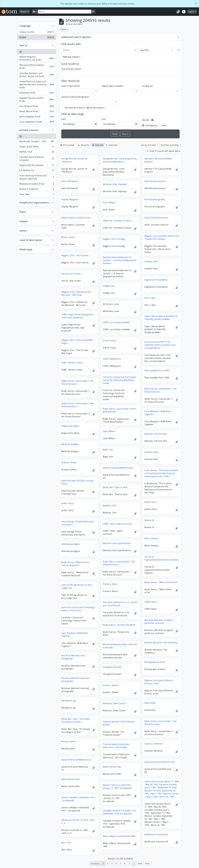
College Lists (109, 286)
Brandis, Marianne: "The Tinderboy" (161, 643)
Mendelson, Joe (69, 701)
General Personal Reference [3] (159, 762)
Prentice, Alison (110, 584)
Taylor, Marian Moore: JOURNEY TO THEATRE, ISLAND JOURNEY (161, 318)
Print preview (67, 145)
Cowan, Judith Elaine (37, 147)
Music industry (151, 538)
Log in (192, 12)
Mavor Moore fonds (37, 112)
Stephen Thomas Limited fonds (37, 99)
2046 (140, 864)
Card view (98, 145)
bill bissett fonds (37, 93)
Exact (164, 125)
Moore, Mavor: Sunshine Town (76, 218)
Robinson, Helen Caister (114, 703)
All (21, 52)
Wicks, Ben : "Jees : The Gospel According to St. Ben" (76, 720)
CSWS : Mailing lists (112, 359)
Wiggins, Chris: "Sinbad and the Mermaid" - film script (76, 293)
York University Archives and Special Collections (37, 177)
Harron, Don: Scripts (71, 274)
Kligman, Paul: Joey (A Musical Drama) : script (158, 682)
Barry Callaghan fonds (37, 117)
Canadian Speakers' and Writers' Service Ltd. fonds (37, 75)
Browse (24, 12)
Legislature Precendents (156, 280)
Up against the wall (112, 667)
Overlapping (151, 125)
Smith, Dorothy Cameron (156, 218)
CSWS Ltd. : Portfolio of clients (117, 221)
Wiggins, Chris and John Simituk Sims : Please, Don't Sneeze (162, 237)
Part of (23, 45)
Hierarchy (83, 145)
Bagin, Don (108, 450)
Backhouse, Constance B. (156, 834)
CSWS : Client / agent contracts (117, 524)
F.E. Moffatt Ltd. (37, 171)
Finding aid (147, 86)
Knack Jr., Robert (111, 685)
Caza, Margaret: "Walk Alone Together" (158, 413)
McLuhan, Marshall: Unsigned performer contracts (159, 622)
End (104, 119)
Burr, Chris (66, 843)
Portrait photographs (155, 199)
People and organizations (34, 203)
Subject (24, 221)
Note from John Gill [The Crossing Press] (77, 482)
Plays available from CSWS (157, 370)
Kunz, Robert (109, 202)
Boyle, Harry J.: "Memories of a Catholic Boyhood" (76, 564)
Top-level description (71, 69)
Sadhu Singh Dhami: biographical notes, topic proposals (77, 316)
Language (25, 26)
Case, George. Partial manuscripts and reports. (78, 523)
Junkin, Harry (151, 502)
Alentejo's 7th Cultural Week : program (158, 160)
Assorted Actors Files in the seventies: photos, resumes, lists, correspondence (160, 345)
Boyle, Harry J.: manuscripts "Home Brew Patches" (119, 410)
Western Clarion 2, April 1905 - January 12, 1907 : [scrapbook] (117, 787)
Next (148, 864)
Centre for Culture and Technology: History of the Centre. (78, 609)
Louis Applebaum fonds (37, 122)
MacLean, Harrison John (156, 434)
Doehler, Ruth (151, 262)
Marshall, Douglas (70, 444)
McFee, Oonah (68, 237)
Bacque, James (68, 741)
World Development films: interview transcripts (120, 646)
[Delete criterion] (179, 50)
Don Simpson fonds (37, 107)
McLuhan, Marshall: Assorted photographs (75, 680)
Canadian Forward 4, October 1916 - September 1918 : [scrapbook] (120, 812)
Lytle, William (109, 431)
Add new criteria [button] (71, 57)
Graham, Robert (69, 462)
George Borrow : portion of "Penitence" (74, 160)
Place (23, 212)
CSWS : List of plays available (116, 322)
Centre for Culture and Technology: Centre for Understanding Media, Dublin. (120, 380)
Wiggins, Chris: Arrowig (114, 239)
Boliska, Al (149, 520)
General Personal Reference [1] (76, 760)
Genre (23, 231)
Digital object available (113, 86)
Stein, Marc (37, 195)
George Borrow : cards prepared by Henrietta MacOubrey (120, 160)
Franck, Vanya (109, 341)
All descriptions (97, 108)
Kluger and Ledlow (70, 426)
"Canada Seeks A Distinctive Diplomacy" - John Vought (116, 746)
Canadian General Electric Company (37, 158)
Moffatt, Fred (37, 152)
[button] (178, 12)
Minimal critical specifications (117, 543)
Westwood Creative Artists (37, 184)
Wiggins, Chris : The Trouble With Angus (77, 342)
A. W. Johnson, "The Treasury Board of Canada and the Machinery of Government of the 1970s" (161, 473)
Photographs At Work (155, 662)
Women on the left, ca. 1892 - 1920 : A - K (78, 822)
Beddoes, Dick (110, 506)
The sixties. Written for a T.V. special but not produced (120, 604)
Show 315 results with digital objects (164, 151)
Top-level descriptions (75, 108)
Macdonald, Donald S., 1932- (37, 142)
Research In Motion (37, 190)
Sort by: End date (149, 145)
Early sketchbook (69, 181)
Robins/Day (150, 703)
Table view (111, 145)
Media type (26, 249)
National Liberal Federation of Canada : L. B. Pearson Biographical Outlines (120, 260)
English (37, 38)
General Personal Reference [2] (118, 468)
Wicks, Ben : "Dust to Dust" (115, 487)
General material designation (75, 97)
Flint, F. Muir (150, 298)
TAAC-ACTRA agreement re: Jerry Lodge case (77, 586)
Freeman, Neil (151, 452)
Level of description (31, 240)
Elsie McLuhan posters (155, 181)
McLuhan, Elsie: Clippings (115, 184)
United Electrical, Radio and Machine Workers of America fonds (37, 85)
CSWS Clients (151, 602)
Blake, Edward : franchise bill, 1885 (119, 836)
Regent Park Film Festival (37, 166)
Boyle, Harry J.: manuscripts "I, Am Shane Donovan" (77, 382)
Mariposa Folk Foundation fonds (37, 67)
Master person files (112, 767)
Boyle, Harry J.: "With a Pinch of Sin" (161, 582)
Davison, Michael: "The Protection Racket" (119, 723)
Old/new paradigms (71, 544)
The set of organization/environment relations (162, 558)
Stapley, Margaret (70, 199)
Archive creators (29, 130)
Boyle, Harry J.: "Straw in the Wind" (119, 625)
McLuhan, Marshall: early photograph (73, 657)
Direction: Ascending (170, 145)
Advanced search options (76, 37)
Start (64, 119)
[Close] (196, 4)
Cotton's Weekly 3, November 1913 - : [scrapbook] (78, 799)
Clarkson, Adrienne (154, 744)
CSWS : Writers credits (72, 363)
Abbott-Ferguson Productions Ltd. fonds (37, 58)
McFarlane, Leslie (111, 304)
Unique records (37, 32)
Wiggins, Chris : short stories (75, 255)
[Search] (65, 12)
